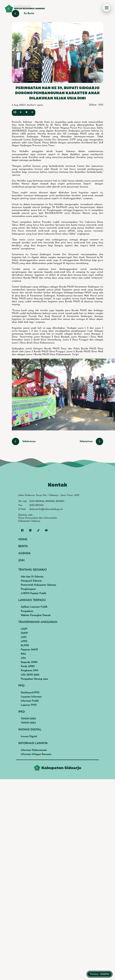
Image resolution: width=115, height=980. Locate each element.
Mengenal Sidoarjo (31, 581)
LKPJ (24, 637)
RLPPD (25, 646)
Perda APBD (28, 666)
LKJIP (24, 629)
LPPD (24, 641)
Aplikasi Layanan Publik (34, 607)
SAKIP (24, 633)
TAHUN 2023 (28, 719)
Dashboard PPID (30, 693)
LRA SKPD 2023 (30, 675)
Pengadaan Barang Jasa (34, 679)
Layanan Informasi (31, 697)
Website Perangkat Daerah (36, 615)
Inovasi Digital (29, 737)
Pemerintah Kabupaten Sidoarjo (38, 585)
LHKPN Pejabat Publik (33, 593)
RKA (23, 654)
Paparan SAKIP (29, 650)
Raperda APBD (29, 662)
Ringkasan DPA (29, 671)
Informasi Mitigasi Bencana (36, 754)
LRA (23, 658)
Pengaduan (27, 611)
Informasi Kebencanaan (34, 750)
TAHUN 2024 (28, 723)
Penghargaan (28, 589)
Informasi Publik (30, 701)
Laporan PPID (29, 705)
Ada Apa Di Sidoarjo (32, 577)
